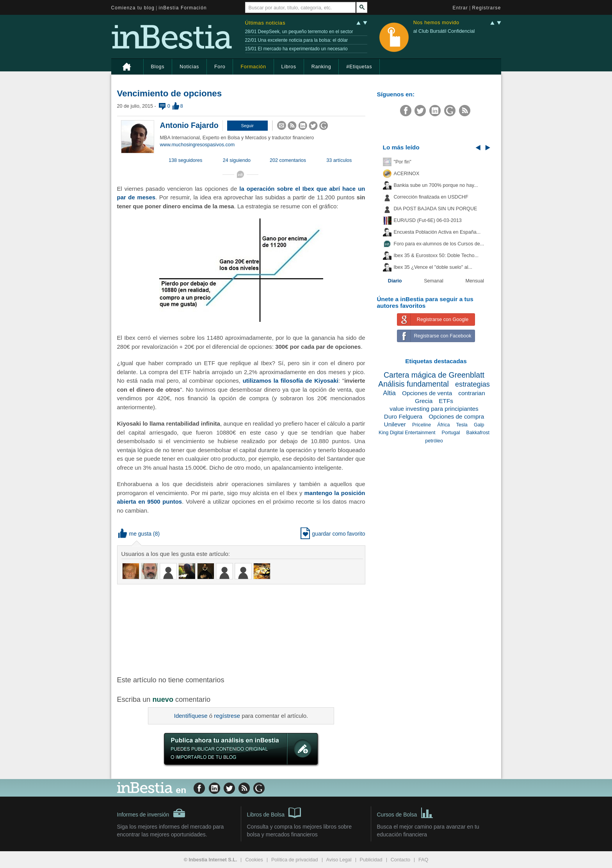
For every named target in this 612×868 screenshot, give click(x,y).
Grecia (424, 401)
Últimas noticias (265, 23)
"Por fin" (403, 162)
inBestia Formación (183, 8)
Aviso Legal (339, 860)
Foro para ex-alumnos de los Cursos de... (439, 244)
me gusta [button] (135, 534)
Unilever (395, 424)
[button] (247, 126)
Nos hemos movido (436, 23)
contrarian (471, 393)
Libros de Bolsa (274, 812)
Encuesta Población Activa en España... (437, 232)
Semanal (434, 281)
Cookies (254, 860)
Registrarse (487, 8)
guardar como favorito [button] (333, 534)
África (443, 425)
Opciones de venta (427, 393)
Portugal (451, 433)
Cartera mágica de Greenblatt (434, 375)
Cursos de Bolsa (405, 812)
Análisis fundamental (414, 384)
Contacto (400, 860)
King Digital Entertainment (407, 433)
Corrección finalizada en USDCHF (431, 197)
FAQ (423, 860)
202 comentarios (288, 160)
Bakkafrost (478, 433)
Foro (220, 67)
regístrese (227, 716)
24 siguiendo (237, 160)
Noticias (189, 67)
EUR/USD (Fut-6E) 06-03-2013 (428, 220)
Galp (479, 425)
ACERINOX (407, 174)
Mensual (475, 281)
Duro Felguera (403, 416)
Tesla (462, 425)
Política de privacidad (295, 860)
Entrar (461, 8)
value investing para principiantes (434, 409)
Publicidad (371, 860)
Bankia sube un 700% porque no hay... (436, 185)
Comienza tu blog (133, 8)
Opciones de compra (456, 416)
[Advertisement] (242, 629)
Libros (289, 67)
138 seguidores (185, 160)
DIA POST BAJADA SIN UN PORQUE (436, 209)
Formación (253, 67)
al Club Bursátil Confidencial (444, 31)
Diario (395, 281)
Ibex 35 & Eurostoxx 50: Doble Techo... (436, 256)
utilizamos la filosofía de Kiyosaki (291, 381)
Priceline (422, 425)
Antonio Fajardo (189, 125)
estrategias (472, 384)
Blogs (158, 67)
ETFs (446, 401)
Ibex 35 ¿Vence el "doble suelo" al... (433, 267)
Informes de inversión (151, 813)
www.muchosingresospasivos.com (197, 145)
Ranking (321, 67)
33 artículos (339, 160)
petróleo (434, 441)
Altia (389, 393)
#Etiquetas (359, 67)
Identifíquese (191, 716)
